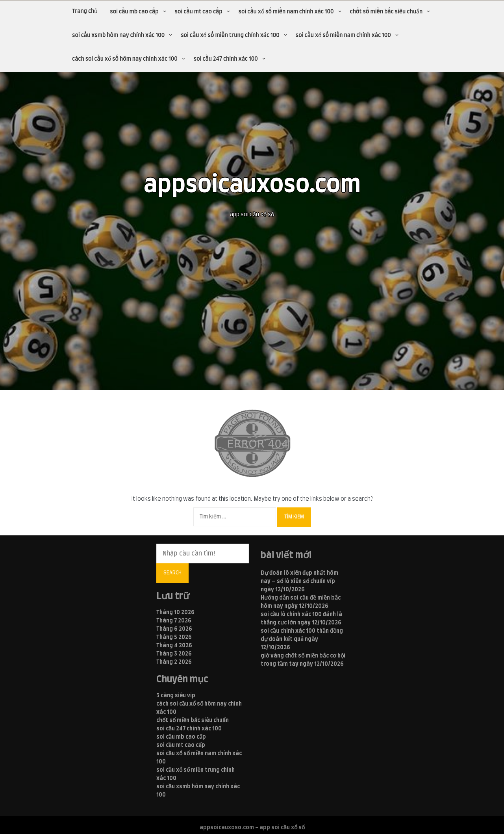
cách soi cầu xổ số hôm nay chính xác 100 (125, 59)
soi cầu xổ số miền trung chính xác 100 (230, 35)
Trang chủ (85, 11)
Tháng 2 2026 (174, 662)
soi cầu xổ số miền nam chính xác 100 (286, 12)
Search (172, 573)
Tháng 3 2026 (174, 654)
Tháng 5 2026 (174, 637)
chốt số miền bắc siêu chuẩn (386, 12)
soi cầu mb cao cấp (134, 12)
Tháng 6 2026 (174, 629)
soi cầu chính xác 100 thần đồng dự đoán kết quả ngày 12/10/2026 (302, 639)
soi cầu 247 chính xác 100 (226, 59)
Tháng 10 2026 (175, 613)
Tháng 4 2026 (174, 646)
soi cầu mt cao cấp (199, 12)
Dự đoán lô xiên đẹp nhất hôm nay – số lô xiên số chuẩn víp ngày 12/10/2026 (299, 581)
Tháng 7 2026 (174, 621)
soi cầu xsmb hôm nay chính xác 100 (118, 35)
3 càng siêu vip (176, 696)
